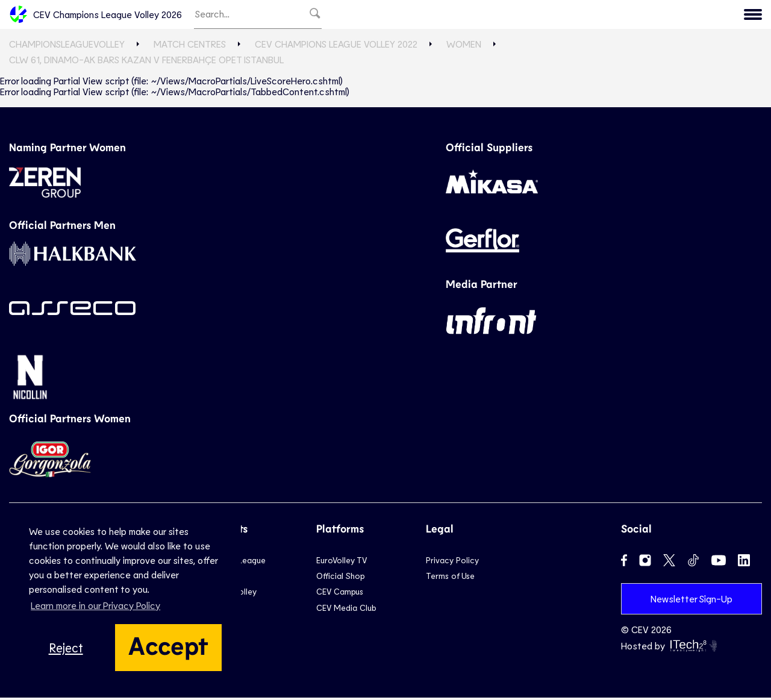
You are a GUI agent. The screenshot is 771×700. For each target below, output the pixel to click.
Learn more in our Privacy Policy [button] (95, 605)
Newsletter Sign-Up (691, 601)
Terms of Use (450, 579)
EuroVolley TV (342, 562)
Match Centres (190, 47)
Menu (688, 16)
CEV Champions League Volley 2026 (95, 16)
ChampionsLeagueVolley (67, 47)
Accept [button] (168, 645)
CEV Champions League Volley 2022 (336, 47)
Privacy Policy (452, 562)
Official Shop (340, 579)
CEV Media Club (346, 610)
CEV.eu (736, 16)
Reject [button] (66, 647)
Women (464, 47)
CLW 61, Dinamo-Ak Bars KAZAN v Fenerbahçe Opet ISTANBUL (146, 62)
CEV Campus (340, 594)
